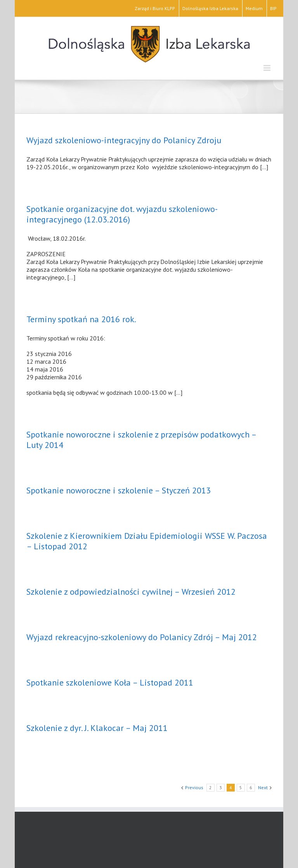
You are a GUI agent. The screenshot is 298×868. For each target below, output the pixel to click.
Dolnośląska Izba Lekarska (210, 8)
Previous (194, 787)
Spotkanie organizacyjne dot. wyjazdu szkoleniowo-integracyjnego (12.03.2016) (122, 214)
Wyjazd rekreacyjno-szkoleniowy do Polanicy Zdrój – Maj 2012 (142, 637)
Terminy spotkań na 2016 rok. (81, 319)
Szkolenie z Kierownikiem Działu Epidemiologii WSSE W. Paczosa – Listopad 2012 (147, 541)
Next (263, 787)
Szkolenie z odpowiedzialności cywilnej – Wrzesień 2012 (131, 592)
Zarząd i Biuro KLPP (155, 8)
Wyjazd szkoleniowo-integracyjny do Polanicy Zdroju (124, 140)
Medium (254, 8)
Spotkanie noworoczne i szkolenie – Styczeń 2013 (119, 490)
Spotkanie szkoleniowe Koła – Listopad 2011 (110, 682)
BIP (273, 8)
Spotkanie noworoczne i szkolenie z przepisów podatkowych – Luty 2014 (141, 440)
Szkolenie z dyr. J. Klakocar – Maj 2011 (97, 728)
